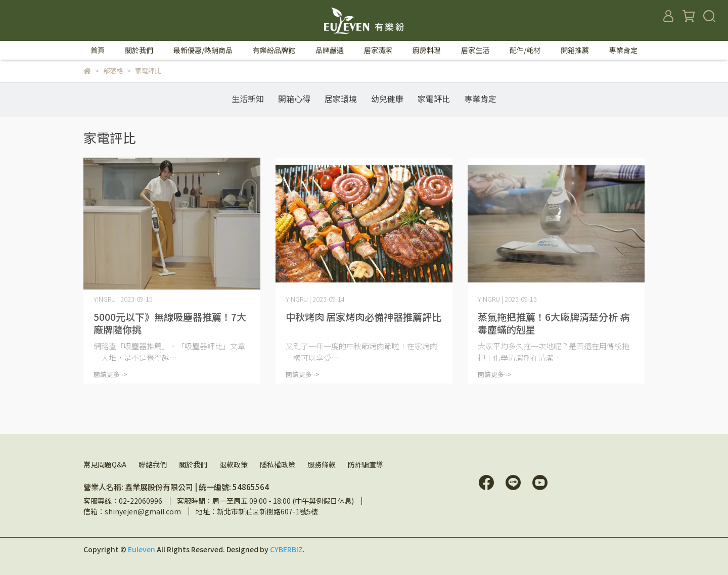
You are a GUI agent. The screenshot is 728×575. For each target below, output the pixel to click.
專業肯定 (623, 50)
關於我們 (193, 464)
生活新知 (248, 99)
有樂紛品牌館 (274, 50)
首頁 (98, 50)
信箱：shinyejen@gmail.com (132, 511)
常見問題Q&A (105, 464)
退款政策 (234, 464)
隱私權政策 (278, 464)
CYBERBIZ (286, 549)
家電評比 (434, 99)
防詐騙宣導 (366, 464)
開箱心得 (294, 99)
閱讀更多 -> (110, 374)
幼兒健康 (387, 99)
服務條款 (322, 464)
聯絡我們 (153, 464)
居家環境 (341, 99)
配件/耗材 (525, 50)
